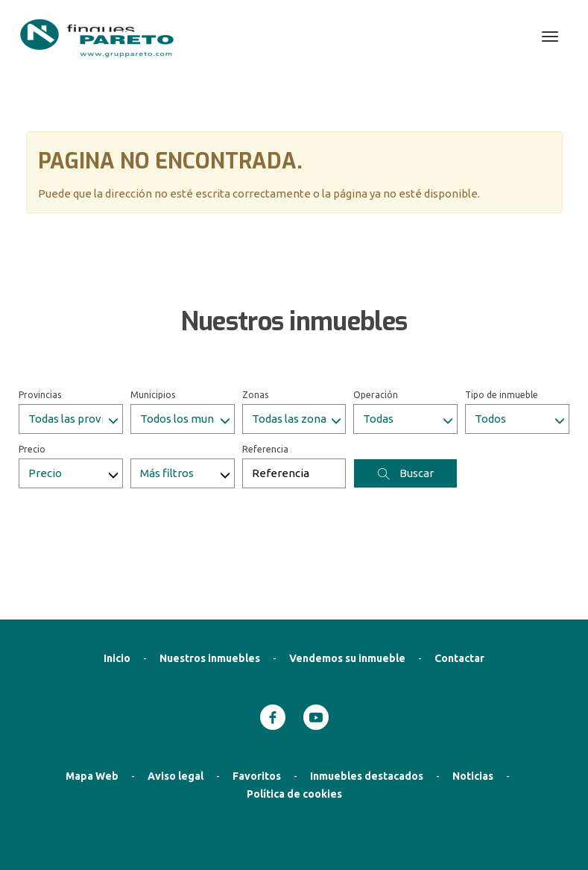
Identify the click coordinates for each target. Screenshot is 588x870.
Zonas (255, 319)
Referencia (265, 374)
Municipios (153, 319)
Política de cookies (294, 719)
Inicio (117, 583)
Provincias (40, 319)
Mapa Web (92, 701)
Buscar (406, 398)
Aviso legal (176, 701)
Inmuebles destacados (367, 701)
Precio (32, 374)
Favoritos (257, 701)
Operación (376, 319)
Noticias (473, 701)
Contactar (459, 583)
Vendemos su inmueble (347, 583)
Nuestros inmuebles (210, 583)
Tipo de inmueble (502, 319)
